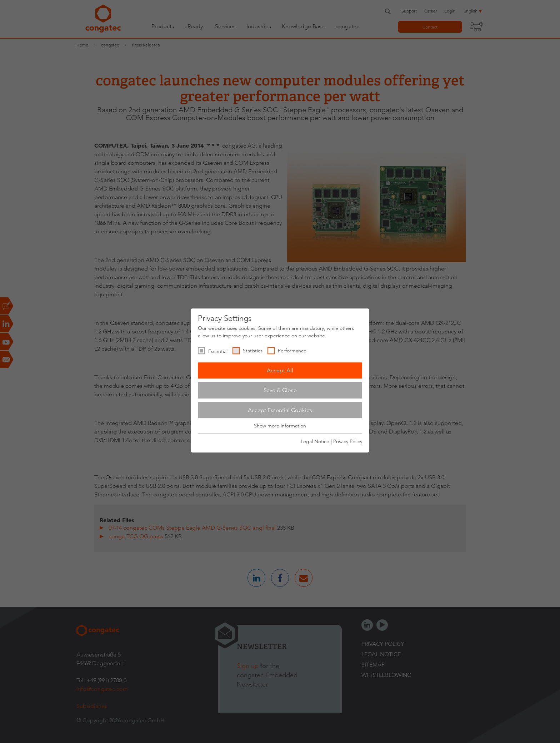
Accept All (280, 370)
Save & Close (280, 390)
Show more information (280, 426)
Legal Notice (315, 441)
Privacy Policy (348, 441)
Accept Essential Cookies (280, 410)
